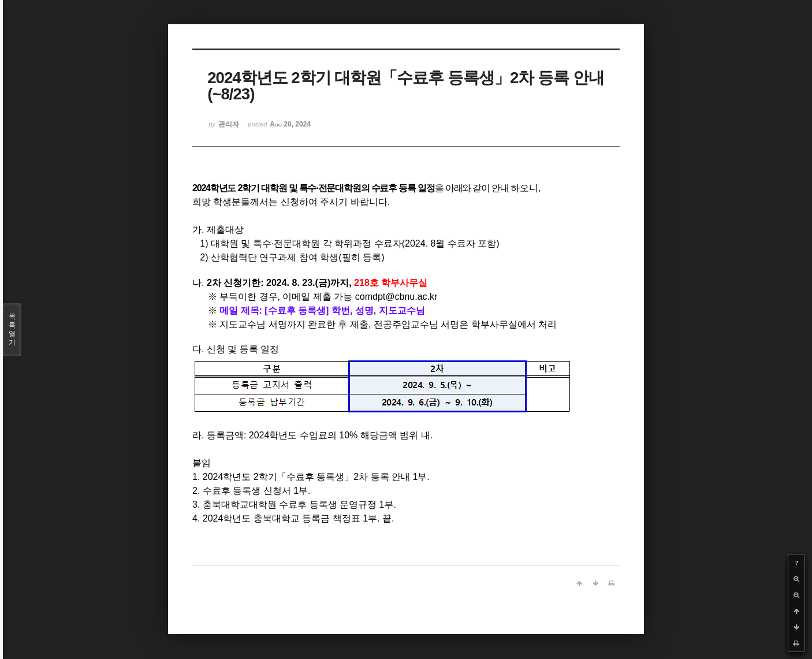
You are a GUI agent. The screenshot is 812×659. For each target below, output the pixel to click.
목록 (12, 330)
